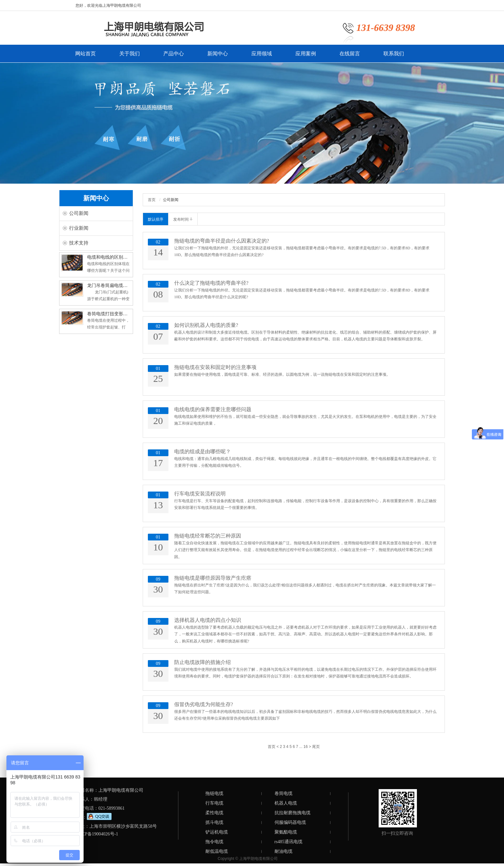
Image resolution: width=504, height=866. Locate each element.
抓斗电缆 (214, 822)
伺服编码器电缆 (290, 822)
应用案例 (306, 57)
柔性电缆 (214, 813)
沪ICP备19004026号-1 (97, 834)
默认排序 (156, 219)
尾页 (316, 747)
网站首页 (85, 57)
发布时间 (183, 219)
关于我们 (130, 57)
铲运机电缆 (217, 832)
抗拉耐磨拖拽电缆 (292, 813)
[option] (252, 123)
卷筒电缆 (283, 793)
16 (306, 747)
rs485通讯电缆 (288, 842)
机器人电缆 (286, 803)
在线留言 (350, 57)
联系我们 (394, 57)
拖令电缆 (214, 842)
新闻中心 (218, 57)
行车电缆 (214, 803)
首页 (152, 200)
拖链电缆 (214, 793)
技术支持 (79, 243)
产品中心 (174, 57)
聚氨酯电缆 (286, 832)
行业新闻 (79, 228)
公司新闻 (79, 213)
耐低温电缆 (217, 851)
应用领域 (262, 57)
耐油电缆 (283, 851)
